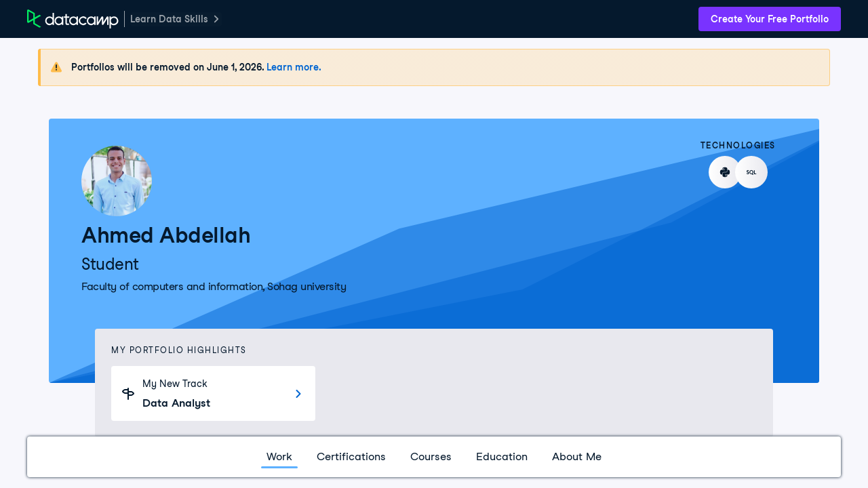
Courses (431, 456)
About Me (577, 456)
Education (502, 456)
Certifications (351, 456)
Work (279, 456)
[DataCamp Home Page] (73, 19)
